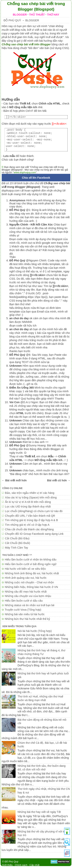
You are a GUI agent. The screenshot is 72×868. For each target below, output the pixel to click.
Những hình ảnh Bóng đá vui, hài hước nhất (32, 573)
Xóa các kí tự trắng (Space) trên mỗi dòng (31, 497)
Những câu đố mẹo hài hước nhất (26, 592)
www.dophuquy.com (25, 172)
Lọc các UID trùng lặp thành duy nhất (28, 507)
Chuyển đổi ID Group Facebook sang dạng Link (34, 534)
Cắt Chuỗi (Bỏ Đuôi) (18, 543)
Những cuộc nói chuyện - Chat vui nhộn (29, 582)
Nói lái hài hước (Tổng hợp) (35, 631)
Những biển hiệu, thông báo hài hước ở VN (31, 587)
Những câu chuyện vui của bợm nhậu (28, 596)
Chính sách (21, 865)
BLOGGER (20, 15)
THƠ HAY (53, 15)
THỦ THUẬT (37, 15)
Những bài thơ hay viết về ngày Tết (39, 812)
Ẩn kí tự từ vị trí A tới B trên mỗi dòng (28, 502)
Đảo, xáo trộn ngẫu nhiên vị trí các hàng (30, 493)
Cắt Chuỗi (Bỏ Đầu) (17, 538)
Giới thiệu (7, 865)
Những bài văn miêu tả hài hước (25, 614)
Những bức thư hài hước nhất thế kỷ (27, 619)
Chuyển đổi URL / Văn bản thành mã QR (30, 516)
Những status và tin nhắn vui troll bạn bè (30, 605)
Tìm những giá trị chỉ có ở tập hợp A (27, 525)
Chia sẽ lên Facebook (36, 178)
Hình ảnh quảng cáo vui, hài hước (26, 578)
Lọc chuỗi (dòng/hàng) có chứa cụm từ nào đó (34, 511)
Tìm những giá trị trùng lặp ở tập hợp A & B (31, 520)
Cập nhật (34, 865)
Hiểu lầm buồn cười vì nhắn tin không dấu (31, 560)
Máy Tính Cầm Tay (17, 548)
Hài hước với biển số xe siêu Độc (25, 569)
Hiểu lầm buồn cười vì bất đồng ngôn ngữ (31, 564)
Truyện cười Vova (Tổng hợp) (23, 610)
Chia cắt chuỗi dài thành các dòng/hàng (29, 529)
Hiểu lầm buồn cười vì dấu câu (24, 601)
